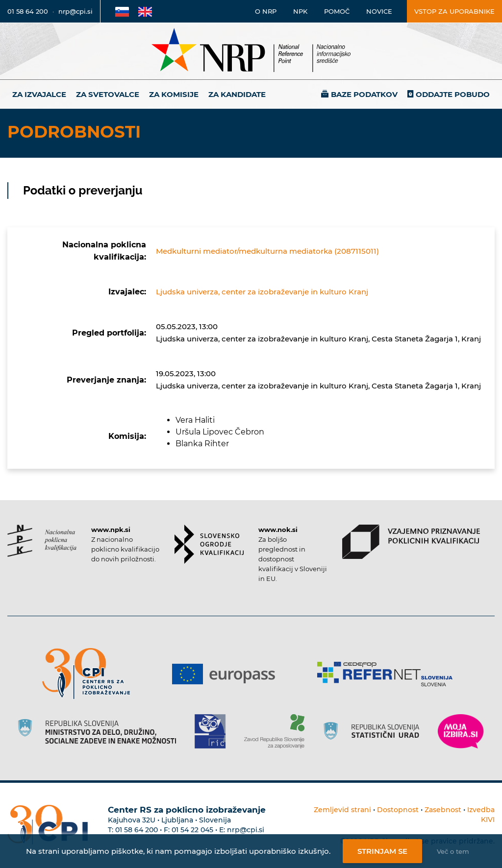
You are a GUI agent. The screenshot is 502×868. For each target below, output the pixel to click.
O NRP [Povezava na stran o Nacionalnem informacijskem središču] (266, 11)
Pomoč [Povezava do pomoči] (337, 11)
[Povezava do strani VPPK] (411, 542)
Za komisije (174, 94)
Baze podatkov (364, 94)
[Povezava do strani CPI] (90, 674)
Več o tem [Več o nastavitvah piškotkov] (453, 851)
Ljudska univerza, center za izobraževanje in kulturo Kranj (262, 292)
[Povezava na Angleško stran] (145, 11)
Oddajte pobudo (453, 94)
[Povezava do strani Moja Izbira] (461, 731)
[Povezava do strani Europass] (227, 674)
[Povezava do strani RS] (101, 731)
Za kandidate (237, 94)
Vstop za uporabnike (454, 11)
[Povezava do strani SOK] (209, 544)
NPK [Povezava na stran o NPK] (300, 11)
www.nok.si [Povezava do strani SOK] (278, 530)
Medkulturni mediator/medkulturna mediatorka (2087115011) (267, 251)
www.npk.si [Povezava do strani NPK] (111, 530)
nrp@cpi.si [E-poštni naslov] (75, 11)
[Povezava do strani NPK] (42, 541)
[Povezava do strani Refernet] (389, 674)
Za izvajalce (39, 94)
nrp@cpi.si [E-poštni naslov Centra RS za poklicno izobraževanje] (246, 830)
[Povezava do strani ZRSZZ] (278, 731)
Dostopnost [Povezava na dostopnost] (398, 810)
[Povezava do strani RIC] (214, 731)
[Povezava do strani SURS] (375, 731)
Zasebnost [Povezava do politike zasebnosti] (443, 810)
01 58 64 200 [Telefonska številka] (28, 11)
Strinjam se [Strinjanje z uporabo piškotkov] (382, 851)
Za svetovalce (108, 94)
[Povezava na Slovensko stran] (122, 11)
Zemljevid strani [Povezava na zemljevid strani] (342, 810)
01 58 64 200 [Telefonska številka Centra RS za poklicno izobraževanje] (137, 830)
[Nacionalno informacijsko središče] (251, 51)
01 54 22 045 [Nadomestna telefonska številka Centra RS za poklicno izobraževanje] (192, 830)
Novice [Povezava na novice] (379, 11)
